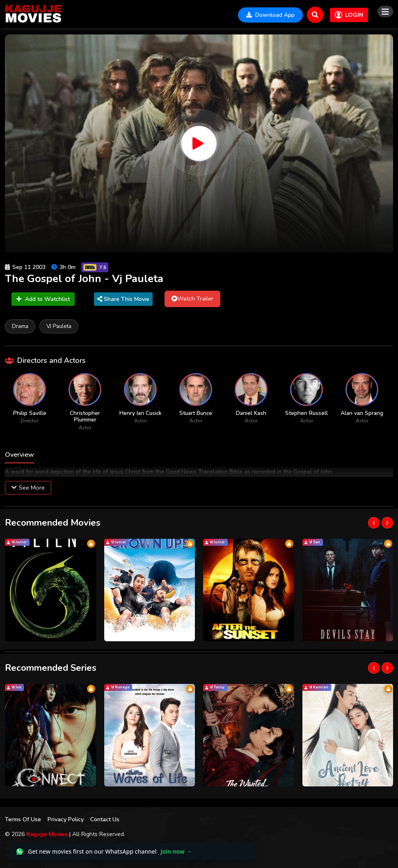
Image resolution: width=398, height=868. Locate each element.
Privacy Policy (66, 819)
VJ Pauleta (59, 326)
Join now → (176, 851)
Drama (20, 326)
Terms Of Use (23, 819)
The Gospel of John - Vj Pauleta (84, 279)
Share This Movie (123, 299)
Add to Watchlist (43, 299)
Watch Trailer (192, 298)
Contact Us (105, 819)
